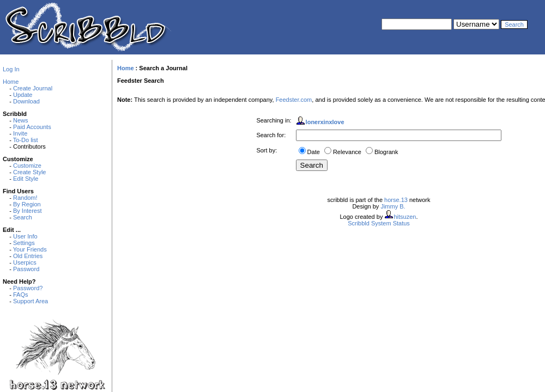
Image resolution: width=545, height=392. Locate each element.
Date (314, 152)
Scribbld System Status (379, 223)
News (21, 120)
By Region (27, 204)
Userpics (25, 262)
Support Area (31, 301)
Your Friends (30, 249)
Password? (28, 288)
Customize (27, 166)
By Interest (28, 211)
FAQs (21, 295)
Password (26, 269)
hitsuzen (405, 217)
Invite (20, 133)
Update (23, 95)
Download (26, 101)
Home (11, 82)
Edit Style (26, 179)
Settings (24, 243)
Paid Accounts (32, 127)
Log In (11, 69)
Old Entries (28, 256)
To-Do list (26, 140)
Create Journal (33, 88)
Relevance (347, 152)
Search (23, 217)
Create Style (30, 172)
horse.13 (396, 200)
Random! (25, 198)
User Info (25, 236)
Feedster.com (294, 100)
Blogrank (386, 152)
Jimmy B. (393, 206)
